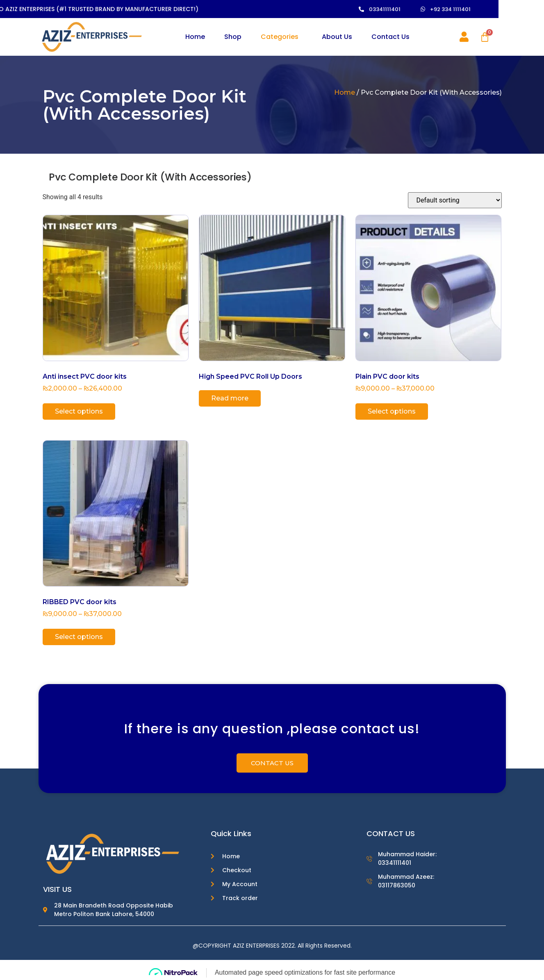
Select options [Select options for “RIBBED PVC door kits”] (79, 637)
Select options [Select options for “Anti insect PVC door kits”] (79, 411)
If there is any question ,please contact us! (272, 730)
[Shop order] (455, 200)
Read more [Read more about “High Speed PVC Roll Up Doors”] (230, 398)
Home (195, 37)
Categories (280, 37)
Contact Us (390, 37)
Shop (233, 37)
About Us (337, 37)
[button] (397, 9)
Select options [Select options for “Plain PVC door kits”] (392, 411)
